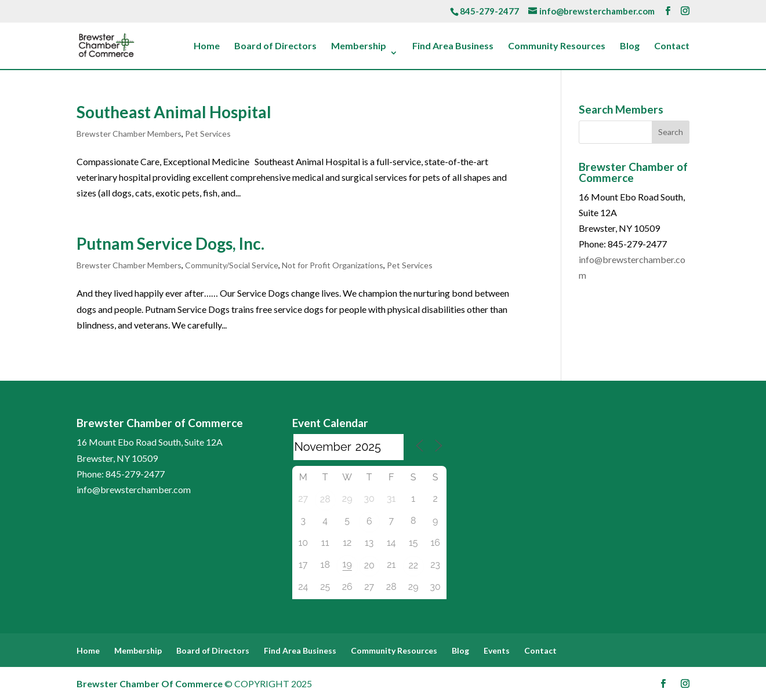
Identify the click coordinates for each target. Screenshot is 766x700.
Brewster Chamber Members (129, 134)
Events (497, 650)
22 (413, 565)
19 (347, 564)
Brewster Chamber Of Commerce (150, 683)
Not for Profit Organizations (333, 265)
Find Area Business (453, 46)
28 (325, 499)
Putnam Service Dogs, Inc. (170, 243)
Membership (359, 46)
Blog (630, 46)
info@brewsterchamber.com (134, 489)
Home (207, 46)
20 (369, 565)
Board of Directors (275, 46)
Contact (672, 46)
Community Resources (557, 46)
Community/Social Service (232, 265)
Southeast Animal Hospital (174, 112)
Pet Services (208, 134)
